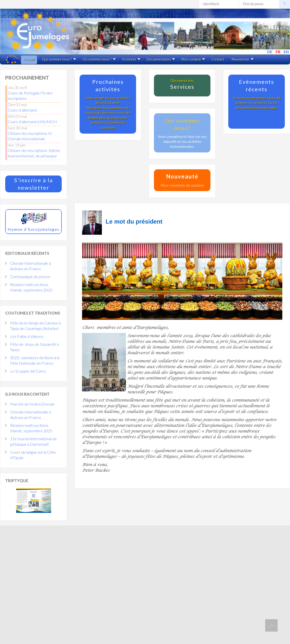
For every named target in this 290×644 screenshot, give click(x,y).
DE (270, 52)
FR (278, 52)
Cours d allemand (22, 110)
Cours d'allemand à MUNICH (32, 122)
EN (286, 52)
